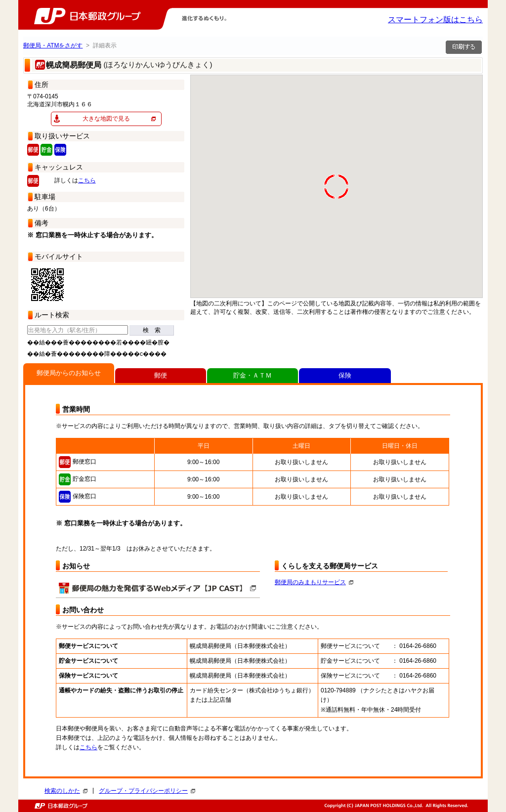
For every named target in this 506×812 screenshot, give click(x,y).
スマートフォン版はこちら (435, 20)
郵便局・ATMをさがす (53, 45)
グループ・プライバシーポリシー (147, 791)
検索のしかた (66, 791)
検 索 (152, 330)
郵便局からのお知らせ (69, 373)
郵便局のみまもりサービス (314, 582)
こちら (87, 180)
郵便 (161, 375)
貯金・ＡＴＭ (253, 375)
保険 (345, 375)
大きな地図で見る (106, 119)
